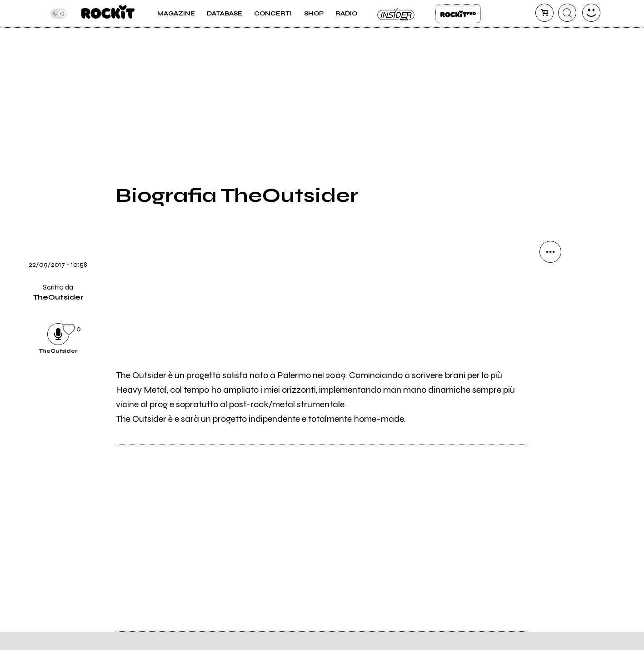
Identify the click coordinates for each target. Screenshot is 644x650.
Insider (396, 14)
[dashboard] (591, 13)
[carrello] (544, 13)
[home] (108, 14)
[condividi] (550, 252)
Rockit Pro (458, 14)
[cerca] (567, 13)
